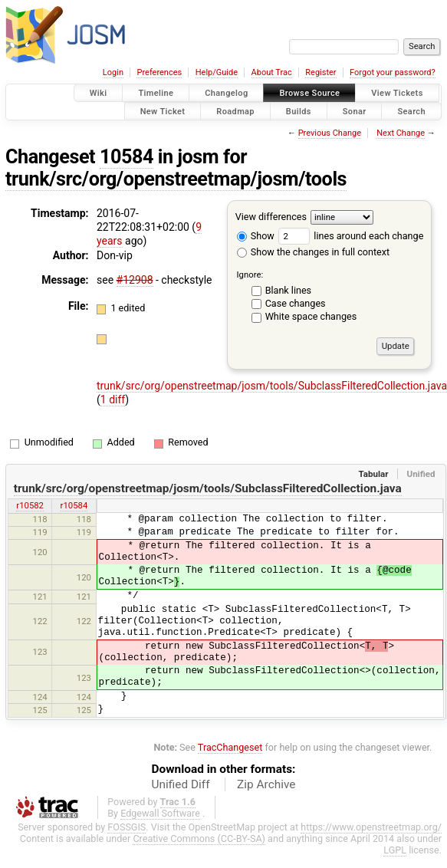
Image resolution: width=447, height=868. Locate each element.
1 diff (113, 399)
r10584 (74, 505)
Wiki (99, 93)
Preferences (159, 72)
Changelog (226, 93)
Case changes (296, 303)
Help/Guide (217, 72)
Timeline (156, 93)
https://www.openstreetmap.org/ (371, 827)
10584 (127, 157)
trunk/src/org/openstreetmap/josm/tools (176, 179)
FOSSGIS (127, 827)
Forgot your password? (393, 72)
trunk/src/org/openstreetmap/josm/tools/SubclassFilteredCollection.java (208, 488)
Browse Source (309, 93)
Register (320, 72)
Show (256, 236)
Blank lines (288, 290)
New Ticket (163, 111)
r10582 (30, 505)
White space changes (311, 316)
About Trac (272, 72)
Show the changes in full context (313, 252)
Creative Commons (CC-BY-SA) (199, 838)
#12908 (135, 280)
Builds (299, 111)
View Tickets (397, 93)
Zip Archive (266, 784)
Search (411, 111)
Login (113, 72)
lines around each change (351, 236)
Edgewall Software (160, 813)
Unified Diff (181, 784)
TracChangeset (230, 747)
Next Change (401, 133)
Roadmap (235, 111)
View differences (271, 217)
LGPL (395, 850)
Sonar (355, 111)
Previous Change (330, 133)
